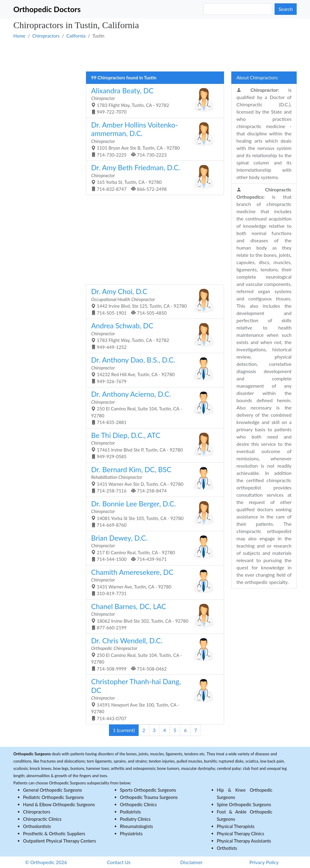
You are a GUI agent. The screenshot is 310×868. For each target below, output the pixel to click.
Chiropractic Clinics (42, 819)
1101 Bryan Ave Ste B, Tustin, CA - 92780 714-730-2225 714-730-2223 (153, 139)
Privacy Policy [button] (264, 862)
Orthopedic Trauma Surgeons (149, 797)
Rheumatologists (136, 826)
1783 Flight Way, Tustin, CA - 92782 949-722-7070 (153, 101)
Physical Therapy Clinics (240, 833)
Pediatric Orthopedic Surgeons (53, 797)
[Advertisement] (155, 55)
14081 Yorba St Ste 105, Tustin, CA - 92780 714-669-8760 (153, 514)
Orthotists (227, 848)
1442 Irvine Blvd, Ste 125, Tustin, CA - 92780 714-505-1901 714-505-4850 (153, 301)
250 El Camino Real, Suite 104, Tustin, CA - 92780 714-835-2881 (153, 407)
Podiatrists (130, 812)
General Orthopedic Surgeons (53, 790)
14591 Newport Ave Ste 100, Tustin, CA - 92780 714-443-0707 (153, 699)
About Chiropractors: (257, 78)
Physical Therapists (236, 826)
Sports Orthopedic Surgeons (148, 790)
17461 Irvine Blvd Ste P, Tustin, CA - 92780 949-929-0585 (153, 445)
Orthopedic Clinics (138, 804)
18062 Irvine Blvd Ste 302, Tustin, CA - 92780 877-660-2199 (153, 616)
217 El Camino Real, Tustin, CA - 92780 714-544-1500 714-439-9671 (153, 548)
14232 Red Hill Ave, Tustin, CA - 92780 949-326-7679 (153, 370)
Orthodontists (37, 826)
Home (19, 36)
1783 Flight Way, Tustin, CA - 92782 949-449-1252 (153, 336)
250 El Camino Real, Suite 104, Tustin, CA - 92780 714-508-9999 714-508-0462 (153, 654)
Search (286, 9)
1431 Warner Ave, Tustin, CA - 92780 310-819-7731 (153, 582)
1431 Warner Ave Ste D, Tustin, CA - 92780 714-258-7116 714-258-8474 (153, 479)
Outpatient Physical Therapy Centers (59, 841)
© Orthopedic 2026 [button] (46, 862)
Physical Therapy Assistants (244, 841)
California (76, 36)
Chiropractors (46, 36)
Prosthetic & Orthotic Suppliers (54, 833)
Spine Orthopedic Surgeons (244, 804)
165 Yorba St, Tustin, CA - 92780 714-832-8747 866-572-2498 (153, 177)
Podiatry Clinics (135, 819)
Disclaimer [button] (191, 862)
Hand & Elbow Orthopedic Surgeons (59, 804)
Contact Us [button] (119, 862)
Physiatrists (131, 833)
